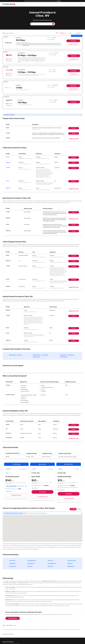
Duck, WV (50, 561)
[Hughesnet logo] (9, 100)
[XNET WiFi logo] (8, 88)
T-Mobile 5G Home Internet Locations (13, 513)
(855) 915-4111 (74, 74)
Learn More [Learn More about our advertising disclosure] (59, 1)
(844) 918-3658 (74, 59)
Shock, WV (50, 566)
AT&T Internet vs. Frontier (15, 355)
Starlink (7, 157)
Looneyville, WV (52, 563)
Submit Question (13, 618)
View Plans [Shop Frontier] (74, 181)
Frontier (8, 181)
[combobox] (54, 513)
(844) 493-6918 (73, 44)
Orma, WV (30, 566)
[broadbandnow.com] (9, 4)
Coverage (73, 509)
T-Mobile (8, 168)
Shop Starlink (42, 492)
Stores (79, 509)
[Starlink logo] (8, 43)
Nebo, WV (70, 563)
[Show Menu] (81, 4)
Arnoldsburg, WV (32, 561)
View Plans (73, 41)
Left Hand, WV (31, 563)
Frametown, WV (72, 561)
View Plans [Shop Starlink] (74, 128)
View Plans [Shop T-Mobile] (74, 133)
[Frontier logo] (9, 70)
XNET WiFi (8, 188)
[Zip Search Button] (53, 24)
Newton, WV (13, 566)
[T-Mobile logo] (9, 55)
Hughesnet (8, 162)
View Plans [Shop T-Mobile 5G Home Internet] (74, 434)
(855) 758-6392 (73, 89)
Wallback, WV (71, 566)
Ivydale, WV (12, 563)
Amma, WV (12, 561)
